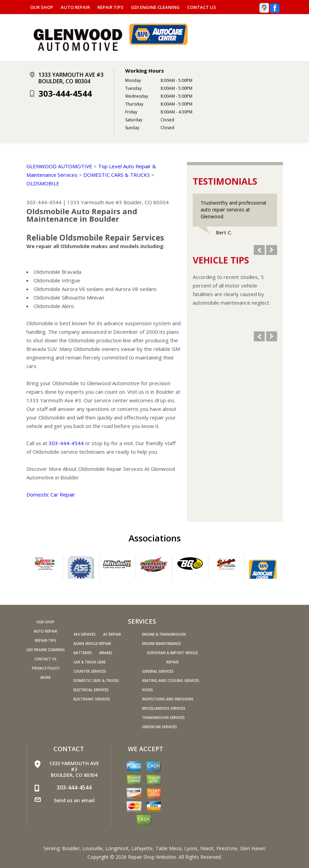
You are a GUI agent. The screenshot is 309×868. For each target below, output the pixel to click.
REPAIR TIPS (110, 7)
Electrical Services (91, 690)
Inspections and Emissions (168, 699)
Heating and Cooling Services (171, 681)
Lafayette (142, 848)
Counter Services (90, 671)
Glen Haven (253, 848)
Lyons (191, 848)
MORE (45, 677)
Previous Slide (259, 250)
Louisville (92, 848)
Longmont (117, 848)
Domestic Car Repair (51, 494)
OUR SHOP (42, 7)
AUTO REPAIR (75, 7)
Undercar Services (159, 727)
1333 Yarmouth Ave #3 (95, 202)
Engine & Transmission (164, 634)
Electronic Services (92, 699)
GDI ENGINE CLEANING (155, 7)
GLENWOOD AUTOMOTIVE (59, 166)
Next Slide (272, 250)
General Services (158, 671)
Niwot (207, 848)
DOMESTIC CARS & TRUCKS (117, 175)
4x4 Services (85, 634)
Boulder (71, 848)
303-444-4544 (65, 93)
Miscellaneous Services (164, 708)
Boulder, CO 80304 (146, 202)
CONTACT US (202, 7)
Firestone (227, 848)
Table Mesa (168, 848)
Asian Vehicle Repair (92, 644)
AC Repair (112, 634)
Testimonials (225, 181)
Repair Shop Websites (152, 857)
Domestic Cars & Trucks (96, 681)
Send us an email (74, 800)
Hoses (147, 690)
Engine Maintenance (161, 644)
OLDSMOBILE (43, 183)
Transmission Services (163, 718)
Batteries (83, 653)
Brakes (106, 653)
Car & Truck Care (90, 662)
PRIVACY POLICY (46, 668)
